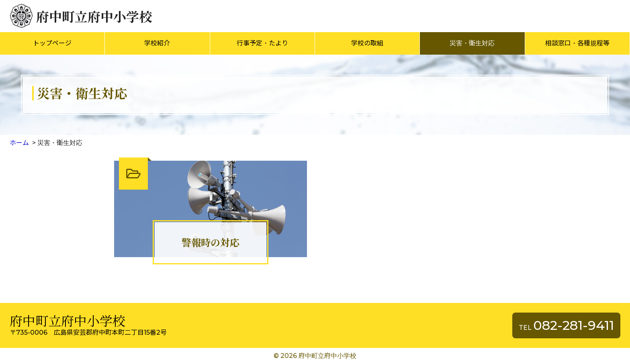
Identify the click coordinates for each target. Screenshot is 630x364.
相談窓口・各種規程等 (577, 43)
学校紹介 (157, 43)
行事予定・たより (262, 43)
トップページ (52, 43)
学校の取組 (367, 43)
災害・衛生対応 (472, 43)
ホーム (19, 143)
